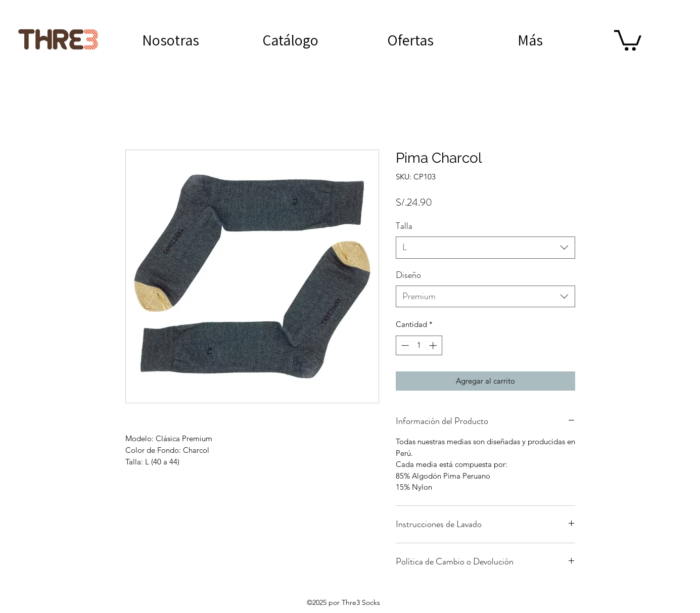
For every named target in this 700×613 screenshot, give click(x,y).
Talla (404, 226)
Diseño (408, 275)
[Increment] (434, 345)
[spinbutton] (419, 345)
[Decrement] (404, 345)
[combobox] (485, 247)
